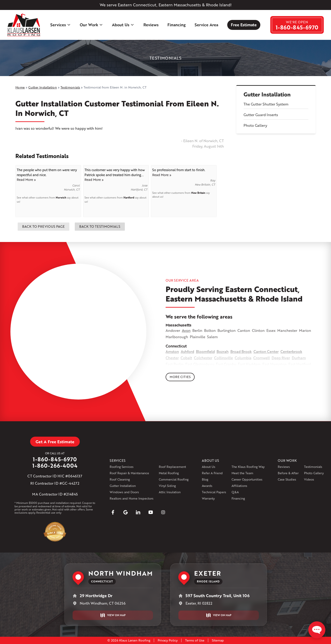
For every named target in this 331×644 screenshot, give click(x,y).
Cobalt (186, 358)
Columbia (243, 358)
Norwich (61, 198)
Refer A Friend (212, 473)
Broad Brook (241, 351)
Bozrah (223, 351)
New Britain (198, 193)
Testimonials (313, 467)
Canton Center (266, 351)
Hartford (129, 198)
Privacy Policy (168, 640)
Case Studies (287, 479)
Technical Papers (214, 492)
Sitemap (218, 640)
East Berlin (175, 364)
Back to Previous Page (43, 226)
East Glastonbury (200, 364)
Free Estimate (244, 25)
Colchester (203, 358)
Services (61, 25)
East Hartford (300, 364)
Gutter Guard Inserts (261, 115)
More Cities (180, 377)
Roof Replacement (172, 467)
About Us (123, 25)
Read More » (26, 180)
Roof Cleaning (120, 479)
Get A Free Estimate (55, 442)
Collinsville (223, 358)
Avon (186, 330)
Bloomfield (205, 351)
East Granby (226, 364)
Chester (172, 358)
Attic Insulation (170, 492)
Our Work (91, 25)
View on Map (113, 615)
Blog (205, 479)
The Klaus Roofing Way (248, 467)
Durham (299, 358)
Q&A (235, 492)
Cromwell (262, 358)
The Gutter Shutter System (266, 104)
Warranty (208, 498)
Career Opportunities (247, 479)
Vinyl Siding (167, 486)
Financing (176, 25)
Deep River (281, 358)
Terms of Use (195, 640)
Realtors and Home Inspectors (132, 498)
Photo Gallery (255, 125)
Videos (309, 479)
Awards (207, 486)
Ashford (187, 351)
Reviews (151, 25)
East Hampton (274, 364)
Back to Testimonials (100, 226)
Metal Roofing (169, 473)
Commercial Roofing (174, 479)
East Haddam (249, 364)
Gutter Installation (267, 95)
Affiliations (239, 486)
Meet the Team (242, 473)
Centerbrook (291, 351)
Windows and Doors (124, 492)
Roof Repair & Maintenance (129, 473)
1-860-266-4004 (55, 466)
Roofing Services (122, 467)
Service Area (206, 25)
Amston (172, 351)
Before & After (288, 473)
